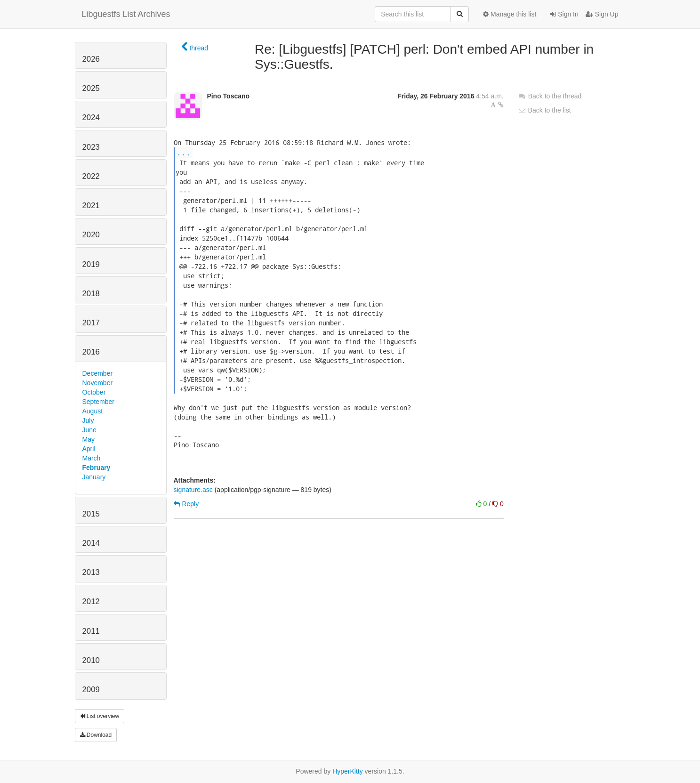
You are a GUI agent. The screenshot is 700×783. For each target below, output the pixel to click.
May (89, 439)
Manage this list (510, 14)
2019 (91, 264)
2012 (91, 601)
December (98, 373)
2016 (91, 352)
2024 (91, 117)
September (98, 402)
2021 (91, 206)
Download (96, 735)
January (94, 477)
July (88, 420)
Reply (186, 504)
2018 (91, 294)
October (94, 392)
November (98, 383)
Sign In (564, 14)
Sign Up (602, 14)
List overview (100, 716)
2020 (91, 235)
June (89, 430)
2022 (91, 176)
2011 (91, 631)
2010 (91, 660)
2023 (91, 147)
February (97, 468)
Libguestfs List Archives (126, 14)
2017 (91, 323)
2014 (91, 543)
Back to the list (544, 110)
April (89, 449)
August (93, 411)
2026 (91, 59)
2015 (91, 514)
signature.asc (193, 490)
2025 (91, 88)
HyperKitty (348, 771)
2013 (91, 572)
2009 (91, 690)
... (184, 152)
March (92, 458)
